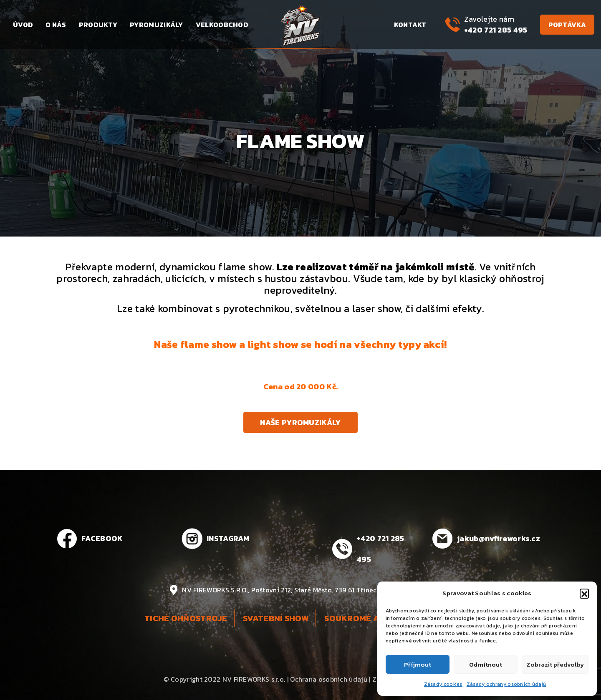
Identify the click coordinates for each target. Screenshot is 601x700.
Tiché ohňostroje (186, 618)
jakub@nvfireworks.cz (499, 538)
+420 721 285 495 (496, 30)
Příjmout (418, 664)
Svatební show (276, 618)
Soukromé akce (360, 618)
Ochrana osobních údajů (329, 679)
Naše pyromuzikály (300, 422)
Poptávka (567, 25)
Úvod (23, 25)
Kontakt (410, 25)
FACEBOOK (102, 538)
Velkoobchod (222, 25)
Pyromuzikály (157, 25)
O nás (56, 25)
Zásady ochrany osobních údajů (506, 684)
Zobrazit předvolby (555, 664)
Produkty (98, 25)
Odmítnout (486, 664)
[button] (584, 593)
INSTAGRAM (228, 538)
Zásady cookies (443, 684)
